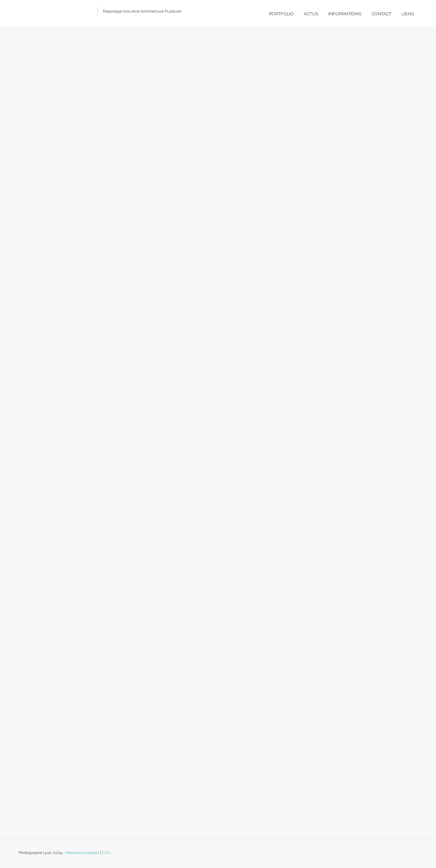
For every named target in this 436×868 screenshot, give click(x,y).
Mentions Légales (83, 853)
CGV (106, 853)
